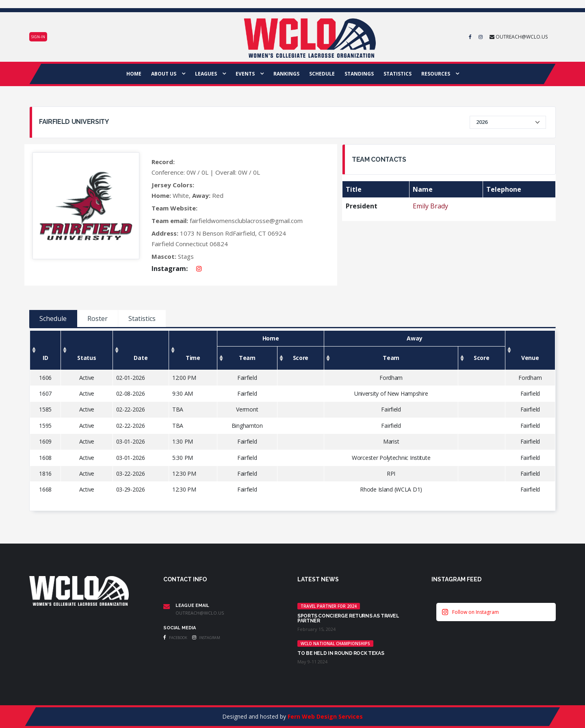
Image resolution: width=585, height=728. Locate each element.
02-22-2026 (131, 409)
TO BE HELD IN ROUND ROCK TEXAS (341, 653)
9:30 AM (183, 393)
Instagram (206, 638)
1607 (45, 393)
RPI (391, 473)
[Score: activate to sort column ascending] (300, 358)
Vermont (247, 409)
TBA (178, 409)
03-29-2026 (131, 489)
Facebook (175, 638)
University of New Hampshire (391, 393)
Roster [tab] (97, 318)
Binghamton (247, 426)
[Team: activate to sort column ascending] (247, 358)
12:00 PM (184, 378)
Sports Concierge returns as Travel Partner (348, 618)
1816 (45, 473)
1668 (45, 489)
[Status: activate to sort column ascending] (87, 350)
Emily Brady (430, 206)
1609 (45, 441)
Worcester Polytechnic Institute (391, 458)
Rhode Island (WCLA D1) (391, 489)
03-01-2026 (131, 441)
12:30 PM (184, 473)
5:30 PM (183, 458)
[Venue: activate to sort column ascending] (530, 350)
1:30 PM (183, 441)
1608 (45, 458)
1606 (45, 378)
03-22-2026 (131, 473)
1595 (45, 426)
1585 (45, 409)
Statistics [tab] (142, 318)
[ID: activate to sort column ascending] (45, 350)
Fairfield (247, 378)
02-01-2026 (131, 378)
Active (87, 378)
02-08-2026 (131, 393)
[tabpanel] (292, 419)
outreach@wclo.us (200, 613)
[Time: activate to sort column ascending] (193, 350)
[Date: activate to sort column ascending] (141, 350)
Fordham (391, 378)
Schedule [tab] (53, 318)
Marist (391, 441)
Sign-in (38, 37)
